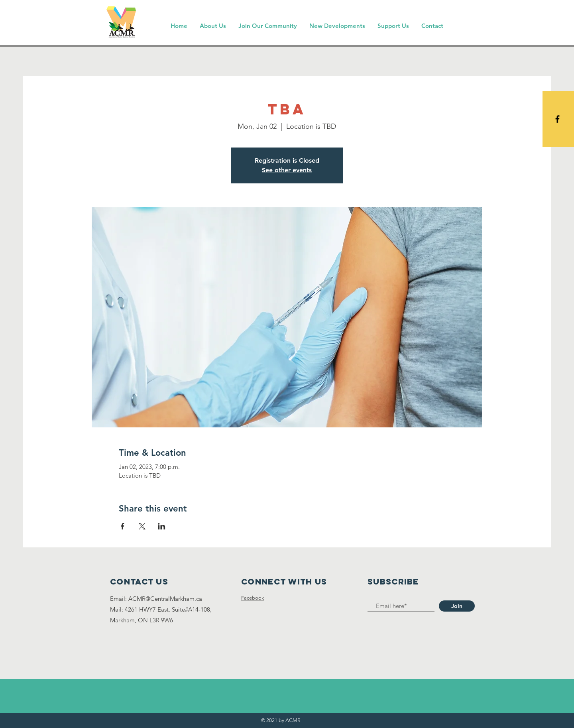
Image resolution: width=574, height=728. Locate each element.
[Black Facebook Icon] (557, 119)
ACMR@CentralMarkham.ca (165, 599)
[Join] (457, 606)
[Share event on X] (142, 526)
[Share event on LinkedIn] (162, 526)
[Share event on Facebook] (123, 526)
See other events (287, 170)
